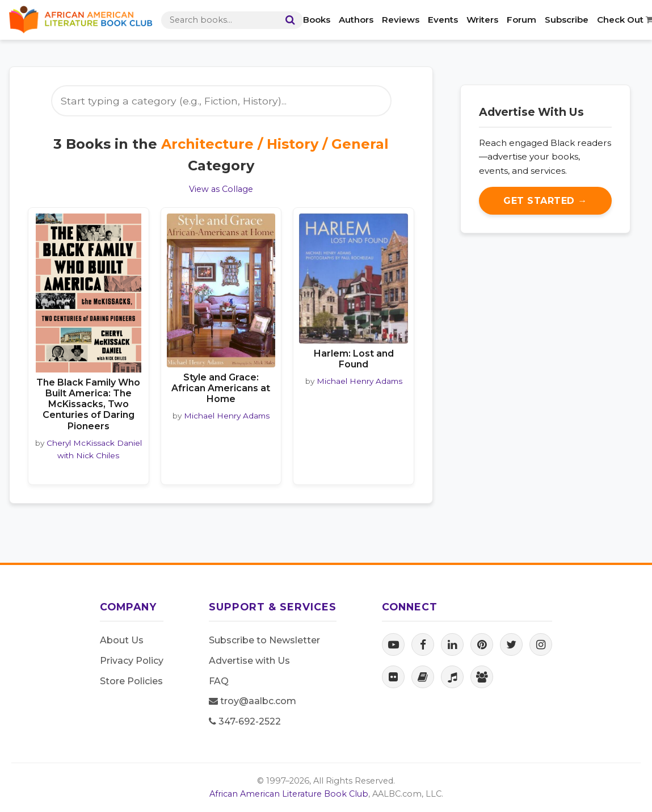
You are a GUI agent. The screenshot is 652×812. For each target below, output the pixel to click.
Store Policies (131, 681)
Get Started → (545, 201)
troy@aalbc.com (253, 701)
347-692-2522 (245, 721)
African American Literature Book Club (289, 794)
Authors (356, 20)
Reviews (401, 20)
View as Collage (221, 189)
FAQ (219, 681)
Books (317, 20)
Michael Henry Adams (227, 416)
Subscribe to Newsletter (264, 640)
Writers (482, 20)
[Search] (288, 20)
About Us (122, 640)
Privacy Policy (132, 661)
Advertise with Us (249, 661)
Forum (521, 20)
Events (443, 20)
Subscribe (567, 20)
